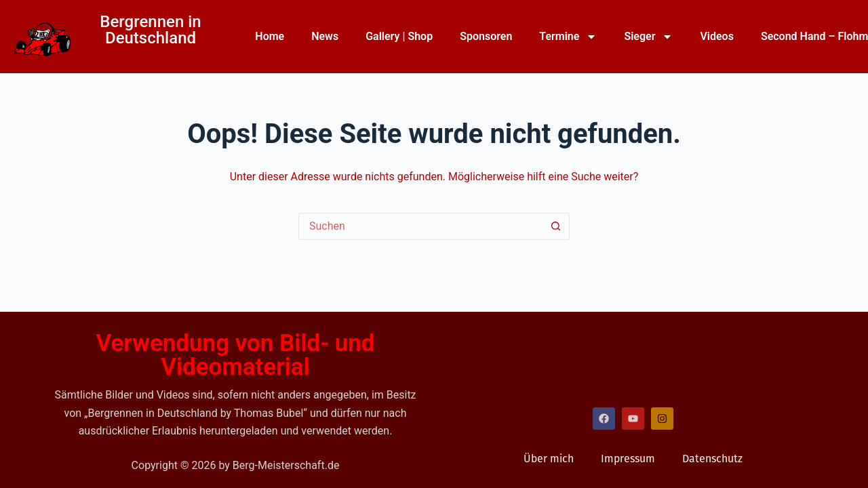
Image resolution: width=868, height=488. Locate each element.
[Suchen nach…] (420, 226)
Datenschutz (712, 459)
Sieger (648, 37)
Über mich (549, 459)
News (325, 36)
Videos (716, 36)
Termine (568, 37)
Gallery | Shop (399, 36)
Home (270, 36)
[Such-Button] (556, 226)
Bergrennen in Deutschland (150, 30)
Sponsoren (486, 36)
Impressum (628, 459)
